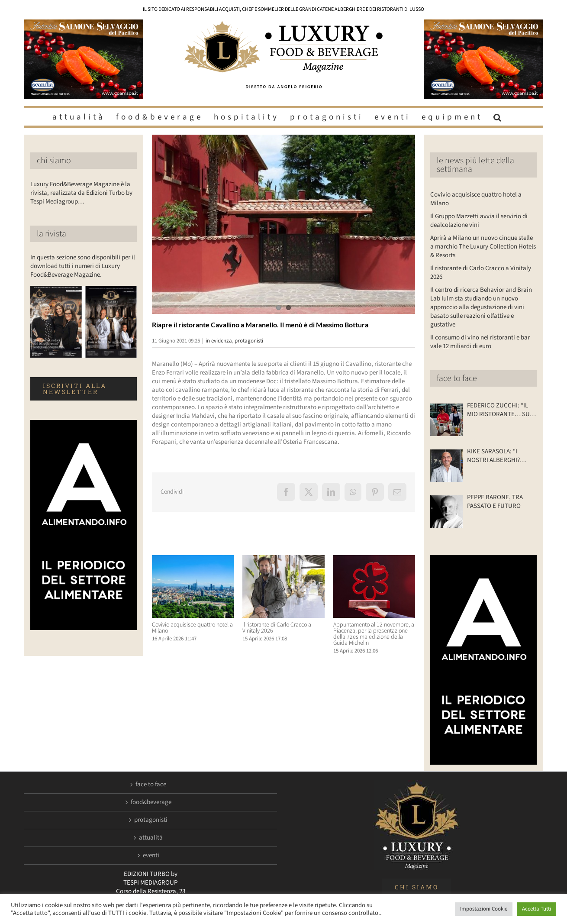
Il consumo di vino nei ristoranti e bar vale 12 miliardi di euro (480, 342)
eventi (151, 856)
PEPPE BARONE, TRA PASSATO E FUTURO (495, 502)
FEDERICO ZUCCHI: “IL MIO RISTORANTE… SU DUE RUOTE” (498, 410)
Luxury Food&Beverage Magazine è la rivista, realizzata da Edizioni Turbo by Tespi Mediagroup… (81, 193)
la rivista (52, 234)
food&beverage (151, 802)
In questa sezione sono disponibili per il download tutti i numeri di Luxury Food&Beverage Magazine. (83, 266)
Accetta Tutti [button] (536, 909)
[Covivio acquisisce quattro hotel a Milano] (193, 560)
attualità (151, 838)
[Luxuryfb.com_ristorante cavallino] (283, 224)
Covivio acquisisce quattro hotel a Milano (192, 628)
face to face (457, 378)
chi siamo (54, 161)
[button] (499, 117)
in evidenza (219, 341)
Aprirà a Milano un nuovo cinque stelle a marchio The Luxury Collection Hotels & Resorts (483, 247)
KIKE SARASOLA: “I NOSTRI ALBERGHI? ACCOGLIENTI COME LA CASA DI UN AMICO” (498, 456)
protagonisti (249, 341)
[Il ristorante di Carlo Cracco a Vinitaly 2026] (283, 560)
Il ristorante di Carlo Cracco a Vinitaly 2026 (277, 628)
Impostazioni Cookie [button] (484, 909)
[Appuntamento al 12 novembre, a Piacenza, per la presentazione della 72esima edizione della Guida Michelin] (374, 560)
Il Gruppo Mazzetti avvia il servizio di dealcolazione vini (479, 221)
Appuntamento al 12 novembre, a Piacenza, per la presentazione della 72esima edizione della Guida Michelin (374, 634)
